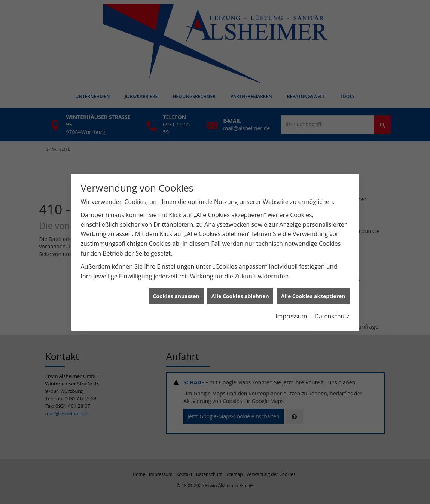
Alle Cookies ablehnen (240, 293)
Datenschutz (332, 313)
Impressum (291, 313)
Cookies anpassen (176, 293)
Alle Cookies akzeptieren (313, 293)
